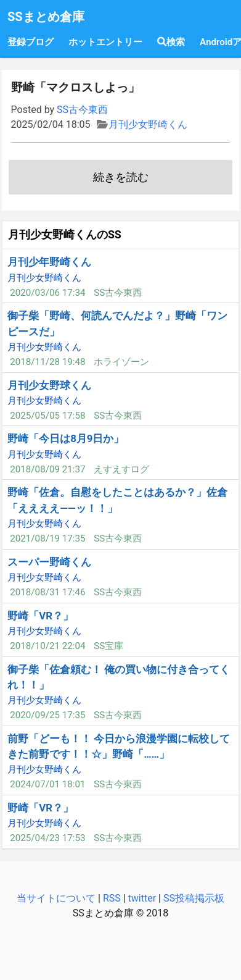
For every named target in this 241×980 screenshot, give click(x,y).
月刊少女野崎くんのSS (65, 235)
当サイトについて (56, 898)
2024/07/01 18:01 (47, 784)
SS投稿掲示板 (194, 898)
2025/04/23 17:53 (47, 838)
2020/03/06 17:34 (47, 293)
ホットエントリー (105, 42)
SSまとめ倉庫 (46, 17)
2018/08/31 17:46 (47, 592)
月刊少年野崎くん (49, 262)
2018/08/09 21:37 (47, 469)
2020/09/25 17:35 (47, 715)
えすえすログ (121, 469)
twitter (142, 898)
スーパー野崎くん (49, 562)
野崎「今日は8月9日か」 (66, 438)
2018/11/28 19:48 (47, 362)
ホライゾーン (121, 362)
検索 (171, 42)
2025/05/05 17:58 (47, 416)
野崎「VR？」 (40, 616)
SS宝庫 (108, 646)
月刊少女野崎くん (148, 124)
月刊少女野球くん (49, 385)
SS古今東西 (82, 110)
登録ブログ (31, 42)
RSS (112, 898)
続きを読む (121, 177)
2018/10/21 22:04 (47, 646)
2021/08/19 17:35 (47, 538)
